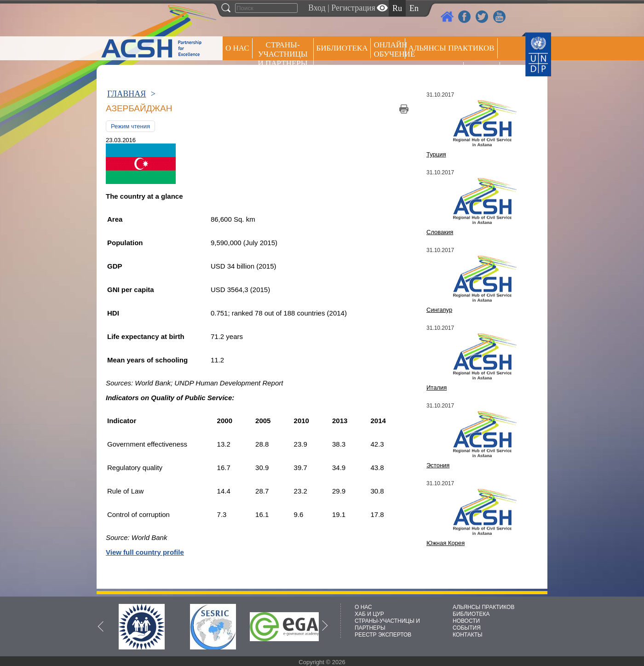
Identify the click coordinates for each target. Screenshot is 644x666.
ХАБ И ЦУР (369, 614)
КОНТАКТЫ (468, 635)
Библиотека (342, 48)
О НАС (237, 48)
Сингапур (439, 310)
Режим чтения (130, 126)
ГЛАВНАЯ (126, 94)
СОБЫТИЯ (467, 628)
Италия (437, 388)
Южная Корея (446, 543)
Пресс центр (434, 72)
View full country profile (145, 552)
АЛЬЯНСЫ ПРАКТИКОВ (483, 607)
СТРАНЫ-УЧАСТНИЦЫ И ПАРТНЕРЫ (283, 54)
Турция (436, 154)
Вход (317, 8)
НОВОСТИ (466, 621)
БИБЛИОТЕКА (471, 614)
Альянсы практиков (451, 48)
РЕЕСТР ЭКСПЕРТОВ (483, 73)
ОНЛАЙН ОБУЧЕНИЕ (389, 49)
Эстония (438, 465)
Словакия (440, 232)
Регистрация (353, 8)
